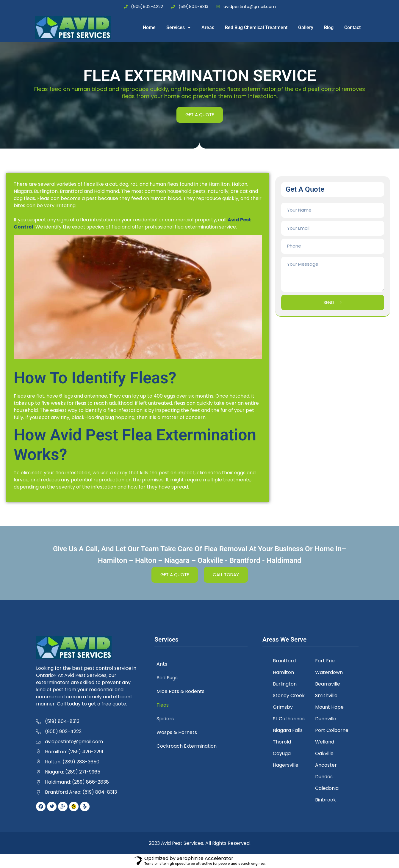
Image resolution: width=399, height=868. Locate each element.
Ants (166, 664)
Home (149, 27)
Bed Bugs (171, 678)
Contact (352, 27)
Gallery (306, 27)
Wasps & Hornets (181, 732)
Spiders (169, 719)
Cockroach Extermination (190, 746)
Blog (329, 27)
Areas (208, 27)
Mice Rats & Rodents (184, 691)
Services (179, 27)
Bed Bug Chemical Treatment (256, 27)
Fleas (166, 705)
